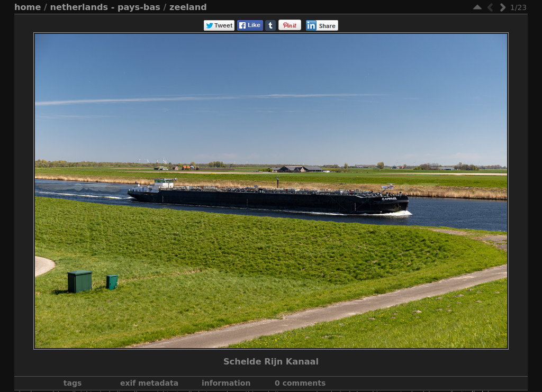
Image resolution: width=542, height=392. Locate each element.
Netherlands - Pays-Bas (105, 7)
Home (28, 7)
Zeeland (188, 7)
